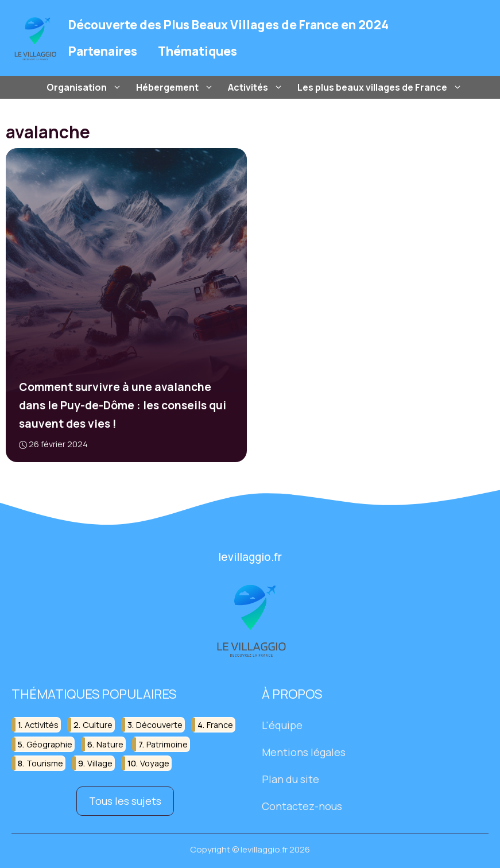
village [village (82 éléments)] (100, 763)
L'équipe (282, 725)
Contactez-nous (302, 805)
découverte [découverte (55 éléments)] (159, 725)
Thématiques (197, 51)
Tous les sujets (125, 801)
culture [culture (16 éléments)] (98, 725)
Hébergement (176, 87)
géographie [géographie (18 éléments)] (49, 744)
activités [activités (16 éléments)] (42, 725)
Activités (257, 87)
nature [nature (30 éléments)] (110, 744)
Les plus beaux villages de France (381, 87)
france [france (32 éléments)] (220, 725)
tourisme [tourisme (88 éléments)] (45, 763)
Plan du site (290, 779)
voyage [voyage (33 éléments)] (155, 763)
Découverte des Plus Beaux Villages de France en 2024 (228, 25)
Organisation (86, 87)
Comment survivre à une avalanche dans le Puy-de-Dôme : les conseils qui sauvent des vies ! (123, 405)
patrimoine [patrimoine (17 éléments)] (167, 744)
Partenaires (103, 51)
